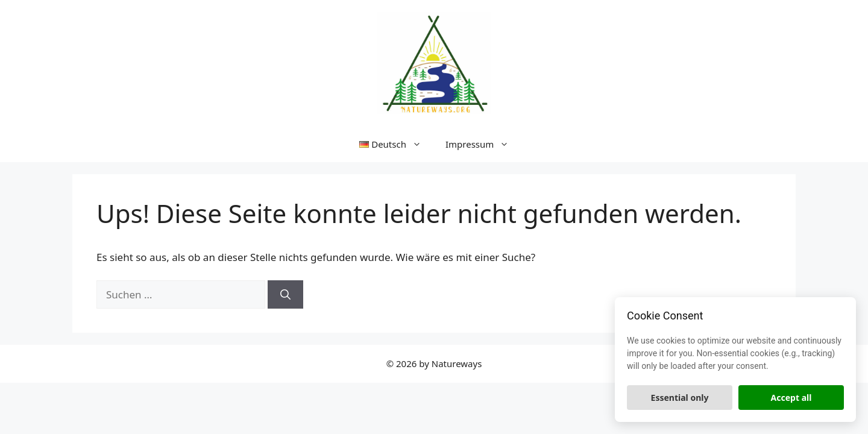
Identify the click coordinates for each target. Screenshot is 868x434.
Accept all (791, 398)
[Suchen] (285, 295)
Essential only (680, 398)
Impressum (483, 144)
